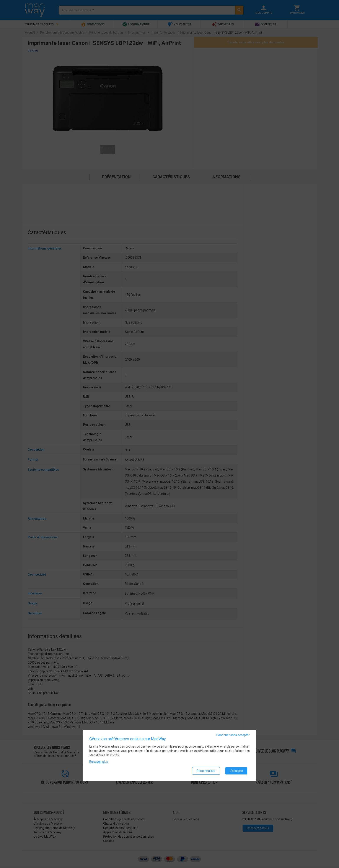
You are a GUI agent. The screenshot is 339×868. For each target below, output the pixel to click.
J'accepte (236, 771)
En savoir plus (99, 762)
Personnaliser (206, 771)
